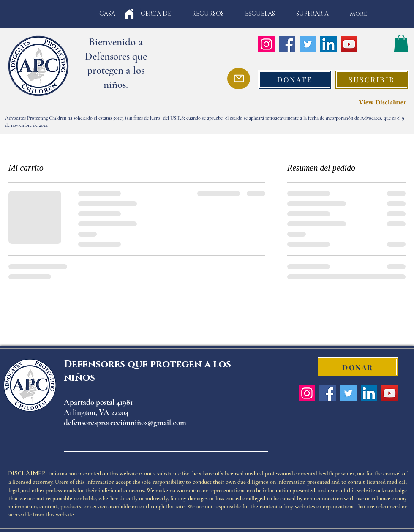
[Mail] (239, 79)
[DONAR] (358, 367)
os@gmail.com (164, 422)
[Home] (129, 14)
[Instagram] (266, 44)
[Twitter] (308, 44)
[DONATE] (295, 80)
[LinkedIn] (328, 44)
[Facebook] (287, 44)
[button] (401, 44)
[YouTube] (349, 44)
